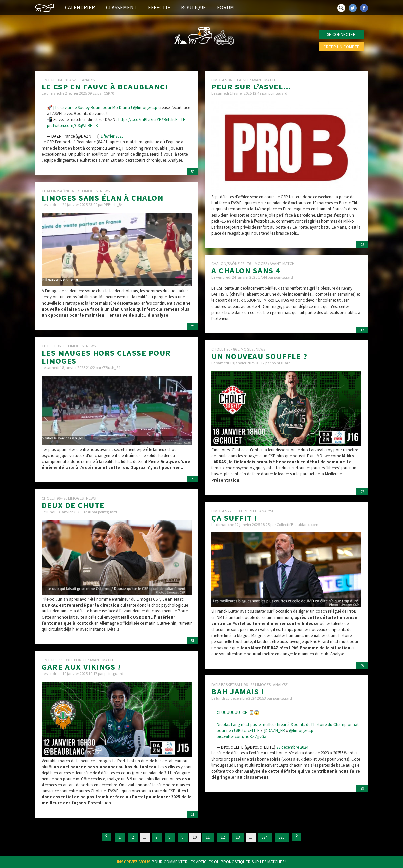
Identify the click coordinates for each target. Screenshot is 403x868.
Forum (226, 7)
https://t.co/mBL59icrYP (140, 120)
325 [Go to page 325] (282, 837)
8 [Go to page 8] (170, 837)
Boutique (194, 7)
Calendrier (80, 7)
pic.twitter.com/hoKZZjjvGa (242, 736)
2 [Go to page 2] (133, 837)
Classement (121, 7)
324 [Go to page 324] (265, 837)
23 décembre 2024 (292, 747)
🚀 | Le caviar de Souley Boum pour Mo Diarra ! (90, 108)
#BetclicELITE (173, 120)
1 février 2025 (112, 136)
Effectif (159, 7)
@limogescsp (145, 108)
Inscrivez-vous (134, 862)
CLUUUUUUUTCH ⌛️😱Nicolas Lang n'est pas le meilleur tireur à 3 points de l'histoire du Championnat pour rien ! (288, 722)
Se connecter (341, 34)
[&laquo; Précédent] (106, 837)
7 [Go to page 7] (157, 837)
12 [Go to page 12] (223, 837)
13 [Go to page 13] (238, 837)
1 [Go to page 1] (120, 837)
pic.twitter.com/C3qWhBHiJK (72, 126)
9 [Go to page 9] (183, 837)
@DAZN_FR (274, 730)
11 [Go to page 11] (208, 837)
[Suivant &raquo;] (297, 837)
